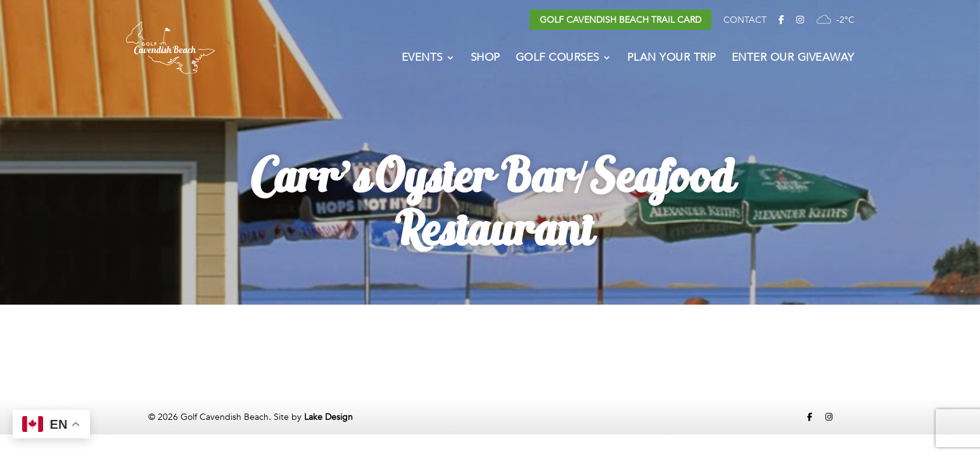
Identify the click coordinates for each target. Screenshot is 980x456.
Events (422, 59)
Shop (486, 59)
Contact (745, 20)
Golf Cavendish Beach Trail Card (620, 20)
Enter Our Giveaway (793, 59)
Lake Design (328, 417)
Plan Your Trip (672, 59)
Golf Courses (557, 59)
